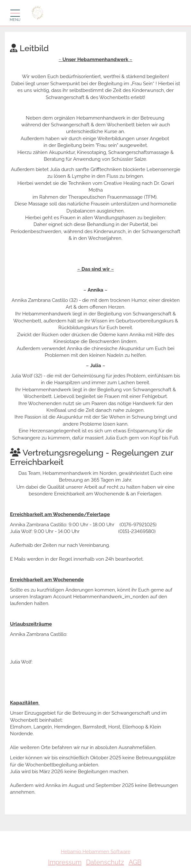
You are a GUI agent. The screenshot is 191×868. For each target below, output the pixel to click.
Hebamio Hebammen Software (96, 852)
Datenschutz (105, 862)
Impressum (65, 862)
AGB (135, 862)
